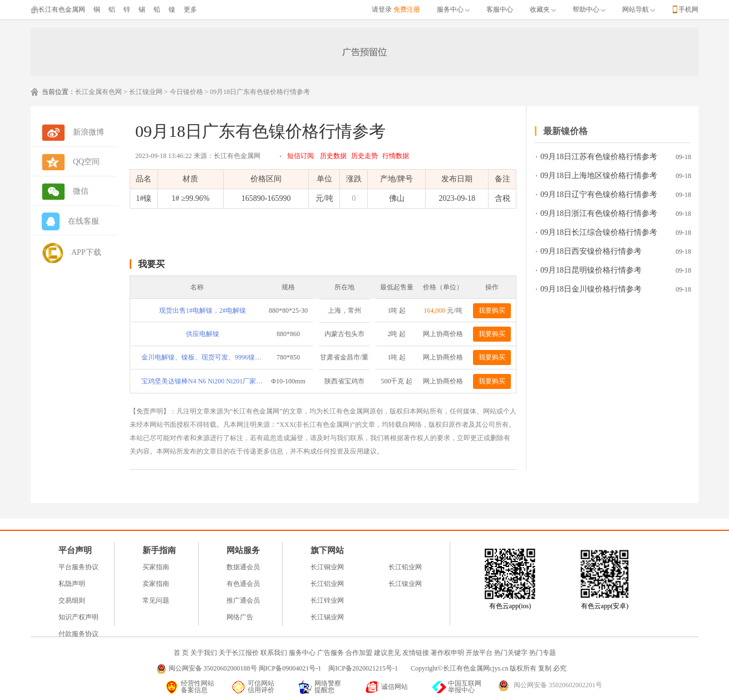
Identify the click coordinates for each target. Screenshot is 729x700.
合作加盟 (359, 653)
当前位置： (58, 92)
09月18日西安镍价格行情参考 (591, 251)
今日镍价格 (186, 92)
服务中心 (453, 9)
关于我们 (204, 653)
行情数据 (396, 156)
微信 (81, 191)
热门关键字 (511, 653)
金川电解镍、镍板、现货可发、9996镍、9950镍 (203, 357)
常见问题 (156, 600)
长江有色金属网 (58, 9)
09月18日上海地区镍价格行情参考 (599, 176)
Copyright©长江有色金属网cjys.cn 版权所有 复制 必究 (489, 668)
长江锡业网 (327, 617)
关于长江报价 (239, 653)
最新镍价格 (565, 131)
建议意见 (387, 653)
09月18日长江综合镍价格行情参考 (599, 232)
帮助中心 (589, 9)
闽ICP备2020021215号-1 (364, 668)
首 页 (181, 653)
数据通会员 (243, 567)
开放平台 (479, 653)
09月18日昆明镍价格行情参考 (591, 270)
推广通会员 (243, 600)
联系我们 (274, 653)
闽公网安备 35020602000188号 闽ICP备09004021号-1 (245, 668)
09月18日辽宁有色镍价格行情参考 (599, 194)
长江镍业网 (146, 92)
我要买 (151, 264)
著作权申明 (447, 653)
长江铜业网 (327, 567)
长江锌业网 (327, 600)
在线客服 (83, 221)
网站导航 (639, 9)
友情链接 (416, 653)
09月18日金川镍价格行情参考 (591, 289)
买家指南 (156, 567)
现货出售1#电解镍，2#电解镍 (203, 310)
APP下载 (86, 252)
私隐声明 (72, 584)
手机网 (688, 9)
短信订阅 (301, 156)
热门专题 (543, 653)
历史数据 (333, 156)
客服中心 (500, 9)
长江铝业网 (327, 584)
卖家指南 (156, 584)
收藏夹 (543, 9)
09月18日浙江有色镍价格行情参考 (599, 213)
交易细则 (72, 600)
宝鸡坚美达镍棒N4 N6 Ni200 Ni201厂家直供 (203, 381)
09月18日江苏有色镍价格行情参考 (599, 157)
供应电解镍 (203, 334)
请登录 (382, 9)
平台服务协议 (78, 567)
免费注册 (407, 9)
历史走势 (364, 156)
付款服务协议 (78, 634)
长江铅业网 (405, 567)
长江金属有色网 (98, 92)
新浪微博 (88, 132)
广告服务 (331, 653)
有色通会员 (243, 584)
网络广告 (240, 617)
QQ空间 (86, 162)
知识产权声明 (78, 617)
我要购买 (492, 310)
